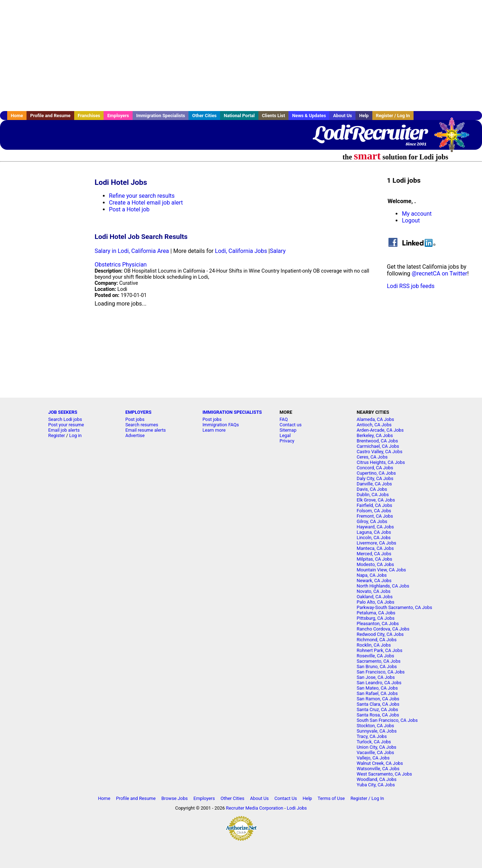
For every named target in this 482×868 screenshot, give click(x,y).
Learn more (214, 430)
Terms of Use (331, 798)
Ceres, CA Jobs (372, 457)
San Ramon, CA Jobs (378, 699)
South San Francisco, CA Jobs (387, 720)
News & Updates (309, 116)
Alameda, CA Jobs (375, 419)
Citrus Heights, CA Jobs (381, 462)
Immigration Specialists (161, 116)
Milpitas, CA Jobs (374, 559)
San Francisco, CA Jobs (381, 672)
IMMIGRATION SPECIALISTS (232, 412)
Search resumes (142, 425)
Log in (75, 435)
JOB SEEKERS (63, 412)
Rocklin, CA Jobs (374, 645)
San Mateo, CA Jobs (377, 688)
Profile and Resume (50, 116)
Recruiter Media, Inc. (455, 138)
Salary (278, 251)
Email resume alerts (146, 430)
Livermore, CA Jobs (376, 543)
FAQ (284, 419)
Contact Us (286, 798)
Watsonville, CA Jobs (378, 769)
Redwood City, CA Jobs (380, 634)
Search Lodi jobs (65, 419)
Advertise (135, 435)
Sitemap (288, 430)
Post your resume (66, 425)
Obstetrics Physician (121, 265)
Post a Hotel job (129, 209)
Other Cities (204, 116)
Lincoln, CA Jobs (374, 538)
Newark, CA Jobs (374, 581)
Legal (285, 435)
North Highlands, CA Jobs (383, 586)
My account (417, 214)
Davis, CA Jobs (372, 489)
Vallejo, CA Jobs (373, 758)
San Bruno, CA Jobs (377, 666)
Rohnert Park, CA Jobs (380, 650)
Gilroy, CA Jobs (372, 521)
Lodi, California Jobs (241, 251)
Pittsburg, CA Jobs (376, 618)
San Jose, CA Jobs (376, 677)
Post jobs (135, 419)
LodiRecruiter (370, 133)
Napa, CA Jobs (372, 575)
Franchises (89, 116)
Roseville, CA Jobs (375, 656)
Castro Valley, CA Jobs (380, 452)
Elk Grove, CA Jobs (376, 500)
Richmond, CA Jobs (376, 640)
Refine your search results (142, 196)
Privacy (287, 441)
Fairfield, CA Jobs (374, 505)
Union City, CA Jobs (376, 747)
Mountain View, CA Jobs (381, 570)
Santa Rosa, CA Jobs (378, 715)
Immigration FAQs (221, 425)
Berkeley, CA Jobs (375, 435)
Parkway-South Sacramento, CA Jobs (394, 607)
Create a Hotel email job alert (146, 203)
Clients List (274, 116)
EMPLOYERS (139, 412)
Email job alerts (64, 430)
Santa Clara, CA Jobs (378, 704)
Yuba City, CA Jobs (376, 785)
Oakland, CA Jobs (374, 597)
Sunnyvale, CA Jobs (377, 731)
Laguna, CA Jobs (374, 532)
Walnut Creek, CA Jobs (380, 763)
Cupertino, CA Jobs (376, 473)
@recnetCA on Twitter (440, 274)
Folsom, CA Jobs (374, 511)
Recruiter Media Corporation (255, 808)
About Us (342, 116)
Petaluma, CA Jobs (376, 613)
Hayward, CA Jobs (375, 527)
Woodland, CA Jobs (376, 779)
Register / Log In (393, 116)
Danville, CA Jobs (374, 484)
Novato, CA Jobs (373, 591)
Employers (118, 116)
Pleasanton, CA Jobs (378, 624)
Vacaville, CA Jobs (375, 752)
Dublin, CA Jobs (373, 495)
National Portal (239, 116)
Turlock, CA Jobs (374, 742)
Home (17, 116)
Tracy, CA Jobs (372, 736)
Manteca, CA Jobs (375, 548)
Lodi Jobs (297, 808)
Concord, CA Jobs (375, 468)
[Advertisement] (241, 56)
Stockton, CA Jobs (375, 726)
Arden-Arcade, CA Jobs (380, 430)
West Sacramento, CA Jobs (384, 774)
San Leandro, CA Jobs (379, 683)
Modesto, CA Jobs (375, 564)
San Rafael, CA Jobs (377, 693)
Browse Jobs (175, 798)
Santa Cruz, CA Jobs (377, 709)
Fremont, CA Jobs (375, 516)
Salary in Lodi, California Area (132, 251)
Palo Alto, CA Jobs (375, 602)
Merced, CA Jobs (374, 554)
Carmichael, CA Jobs (378, 446)
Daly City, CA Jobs (375, 478)
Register (57, 435)
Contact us (291, 425)
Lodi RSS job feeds (411, 286)
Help (364, 116)
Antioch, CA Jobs (374, 425)
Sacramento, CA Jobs (378, 661)
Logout (411, 220)
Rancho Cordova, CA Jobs (383, 629)
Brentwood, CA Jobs (377, 441)
